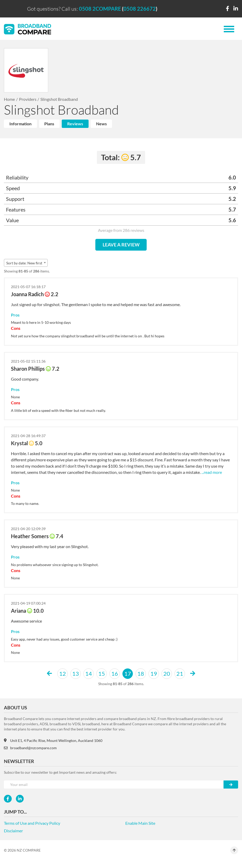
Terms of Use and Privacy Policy (32, 823)
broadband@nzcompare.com (30, 748)
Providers (28, 99)
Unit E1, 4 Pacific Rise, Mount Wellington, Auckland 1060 (53, 740)
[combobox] (26, 263)
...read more (212, 472)
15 (102, 674)
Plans (49, 124)
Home (9, 99)
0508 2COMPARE (100, 9)
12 (63, 674)
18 (141, 674)
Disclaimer (13, 831)
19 (154, 674)
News (101, 124)
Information (20, 124)
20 (167, 674)
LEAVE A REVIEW (121, 245)
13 (76, 674)
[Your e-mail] (114, 785)
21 (180, 674)
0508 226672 (140, 9)
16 (115, 674)
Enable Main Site (140, 823)
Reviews (75, 124)
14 (89, 674)
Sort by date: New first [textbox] (24, 263)
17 (128, 674)
